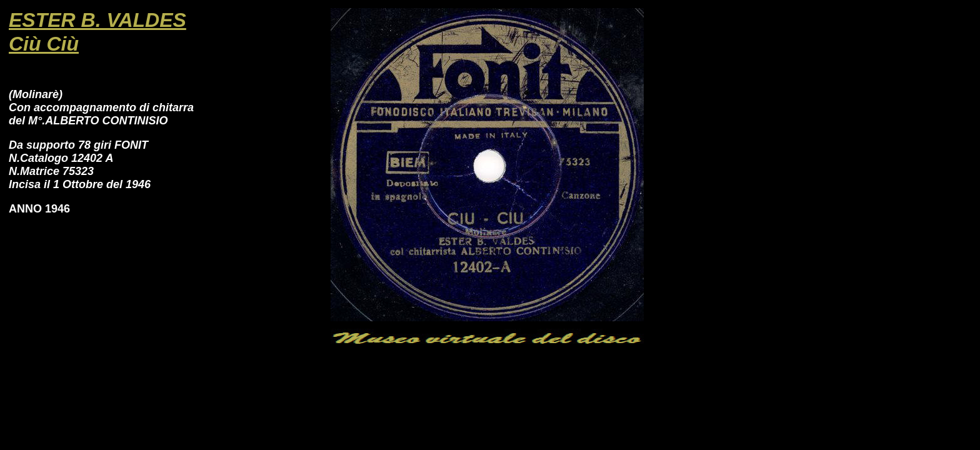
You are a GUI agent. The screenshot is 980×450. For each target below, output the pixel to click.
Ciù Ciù (44, 44)
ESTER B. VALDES (97, 20)
